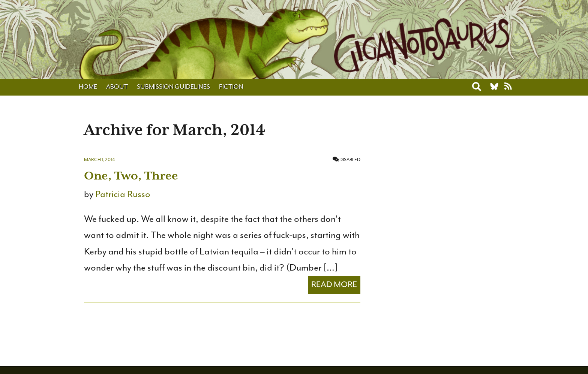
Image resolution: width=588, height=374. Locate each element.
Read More (334, 284)
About (117, 87)
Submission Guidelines (173, 87)
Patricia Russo (123, 194)
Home (88, 87)
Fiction (231, 87)
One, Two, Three (131, 176)
